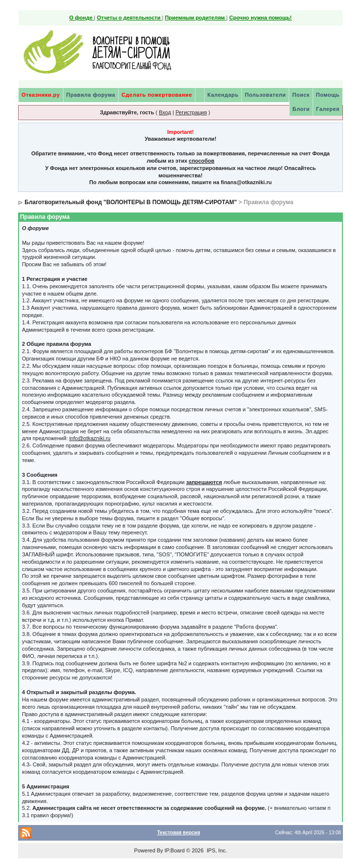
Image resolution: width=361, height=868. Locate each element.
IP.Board (175, 850)
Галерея (328, 109)
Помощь (328, 95)
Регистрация (191, 112)
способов (201, 161)
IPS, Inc (216, 850)
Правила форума (91, 95)
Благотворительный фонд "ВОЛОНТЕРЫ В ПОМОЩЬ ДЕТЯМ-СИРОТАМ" (131, 202)
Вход (165, 112)
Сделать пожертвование (157, 95)
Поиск (301, 95)
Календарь (223, 95)
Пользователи (265, 95)
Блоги (301, 109)
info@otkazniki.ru (90, 438)
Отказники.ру (41, 95)
